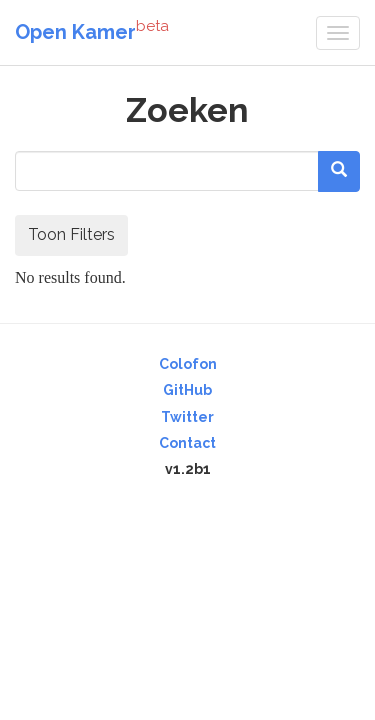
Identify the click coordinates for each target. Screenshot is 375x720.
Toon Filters (71, 234)
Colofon (188, 364)
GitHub (187, 390)
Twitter (187, 417)
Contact (187, 443)
